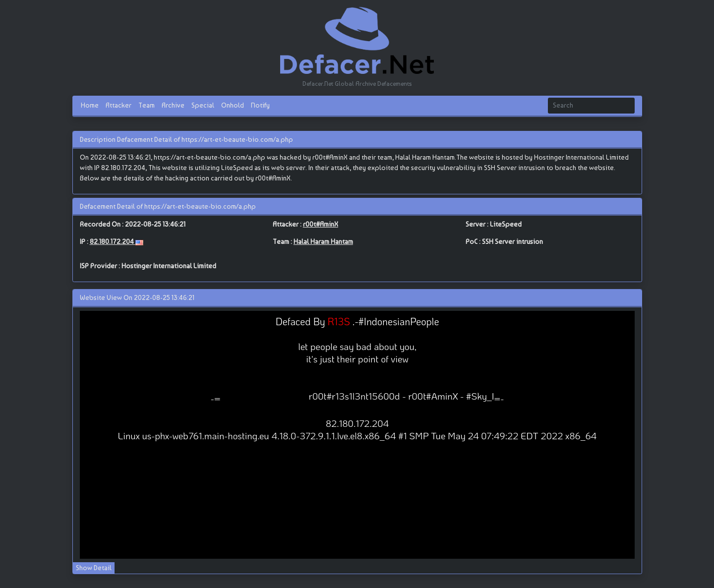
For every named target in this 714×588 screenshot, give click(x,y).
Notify (260, 105)
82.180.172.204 (113, 241)
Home (90, 105)
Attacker (119, 105)
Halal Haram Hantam (323, 241)
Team (147, 105)
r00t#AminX (321, 224)
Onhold (233, 105)
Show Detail (94, 568)
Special (203, 105)
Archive (173, 105)
